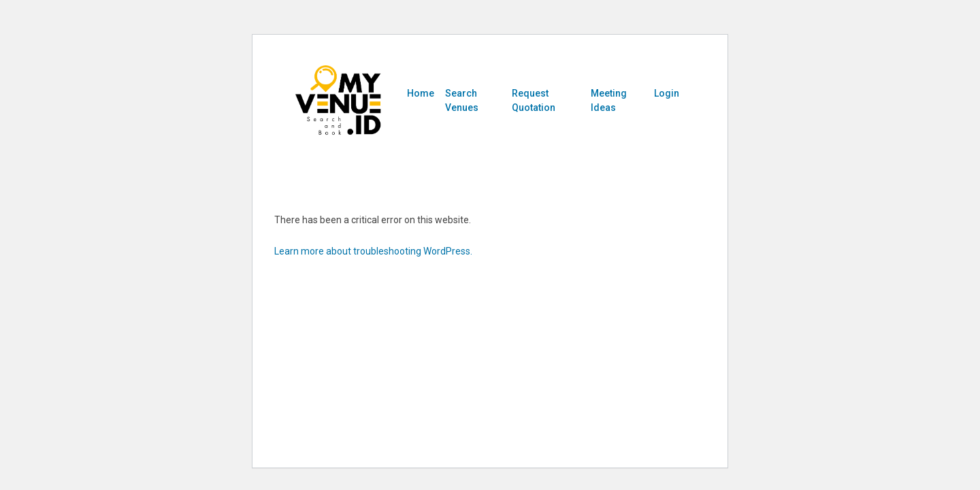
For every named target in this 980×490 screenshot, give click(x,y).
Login (667, 93)
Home (421, 93)
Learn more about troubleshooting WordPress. (373, 251)
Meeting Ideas (609, 100)
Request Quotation (534, 100)
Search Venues (462, 100)
